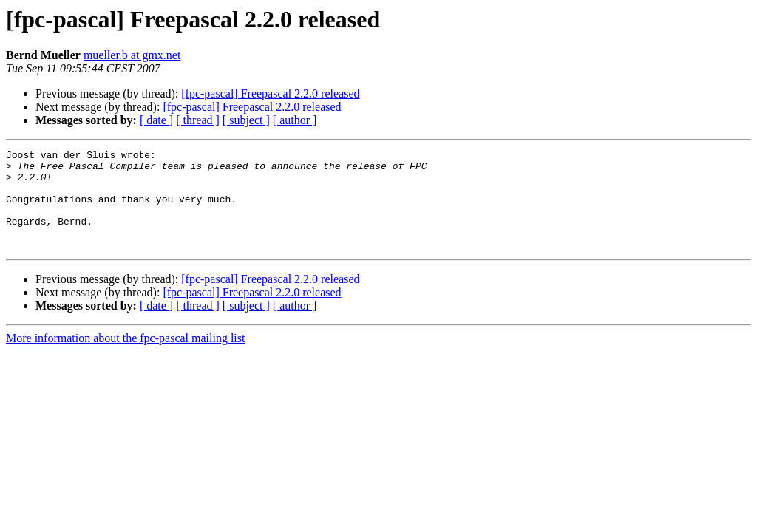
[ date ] (156, 120)
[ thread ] (198, 120)
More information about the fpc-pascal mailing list (125, 358)
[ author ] (295, 120)
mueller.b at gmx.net (132, 55)
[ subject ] (246, 120)
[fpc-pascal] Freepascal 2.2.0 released (270, 93)
